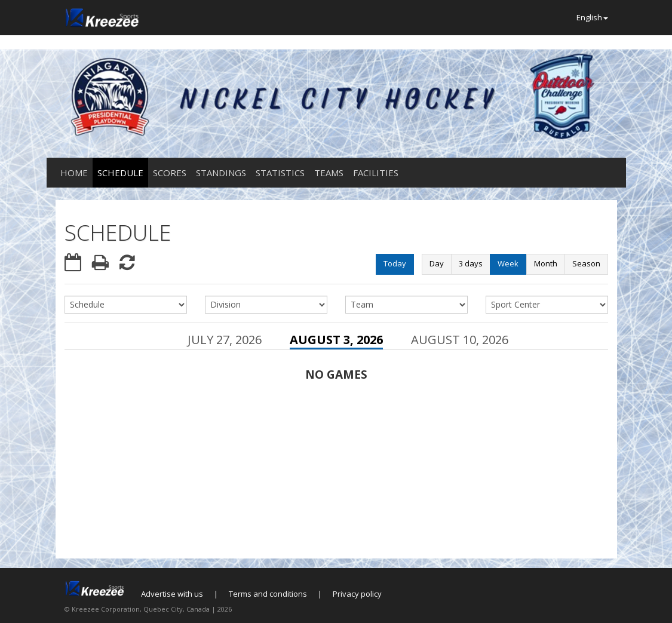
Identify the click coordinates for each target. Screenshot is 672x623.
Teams (329, 173)
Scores (170, 173)
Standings (221, 173)
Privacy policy (357, 594)
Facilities (376, 173)
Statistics (280, 173)
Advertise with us (172, 594)
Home (74, 173)
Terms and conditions (268, 594)
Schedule (120, 173)
